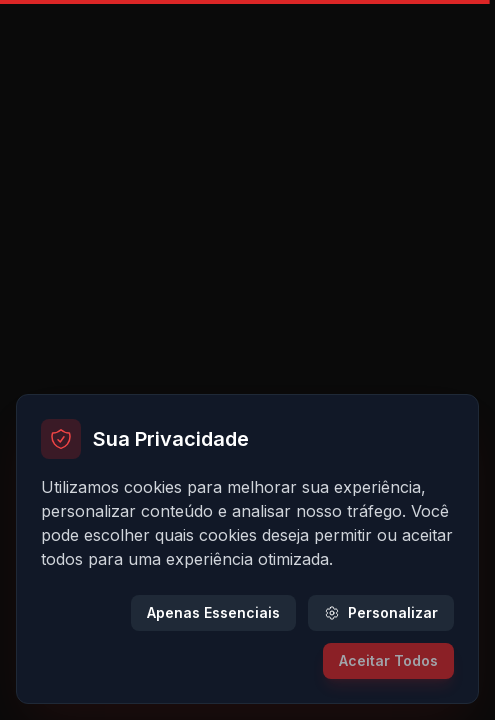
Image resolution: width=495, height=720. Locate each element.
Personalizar (381, 612)
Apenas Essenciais (213, 612)
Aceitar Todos (388, 660)
